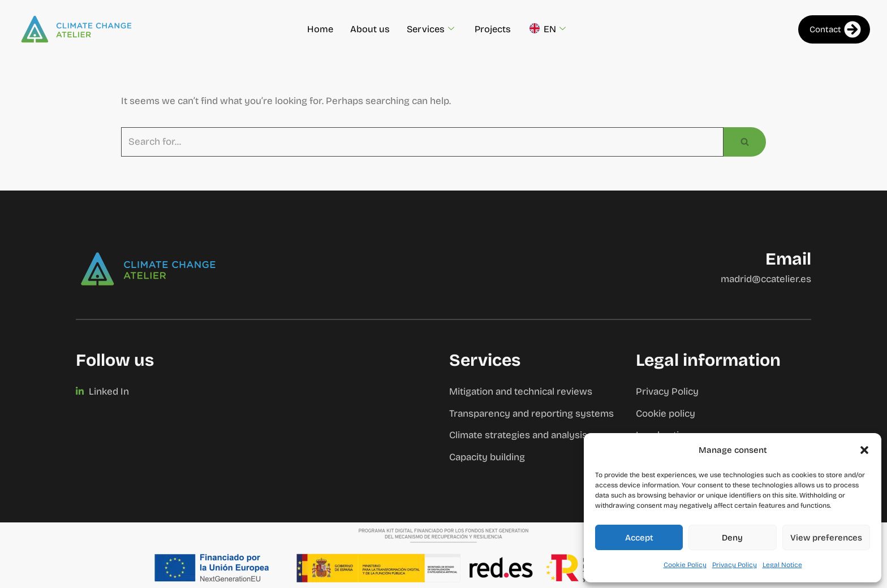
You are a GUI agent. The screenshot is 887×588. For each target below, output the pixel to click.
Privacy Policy (735, 565)
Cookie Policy (685, 565)
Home (319, 29)
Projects (494, 29)
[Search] (422, 142)
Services (430, 30)
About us (369, 29)
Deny (732, 538)
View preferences (826, 538)
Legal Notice (782, 565)
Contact (835, 29)
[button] (864, 450)
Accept (639, 538)
